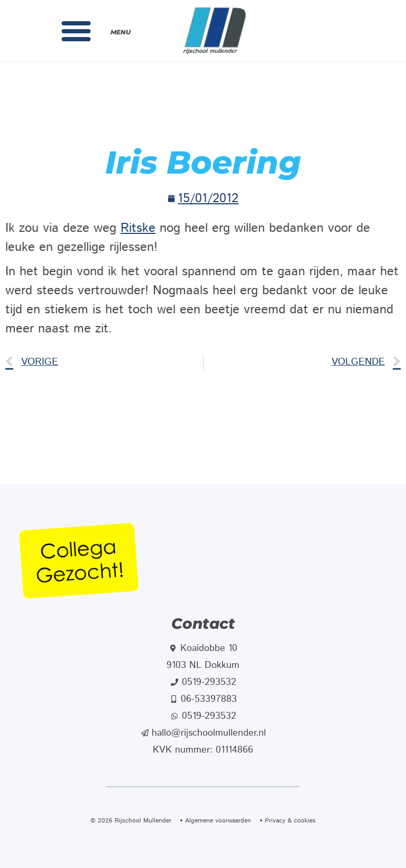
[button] (76, 31)
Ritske (138, 228)
